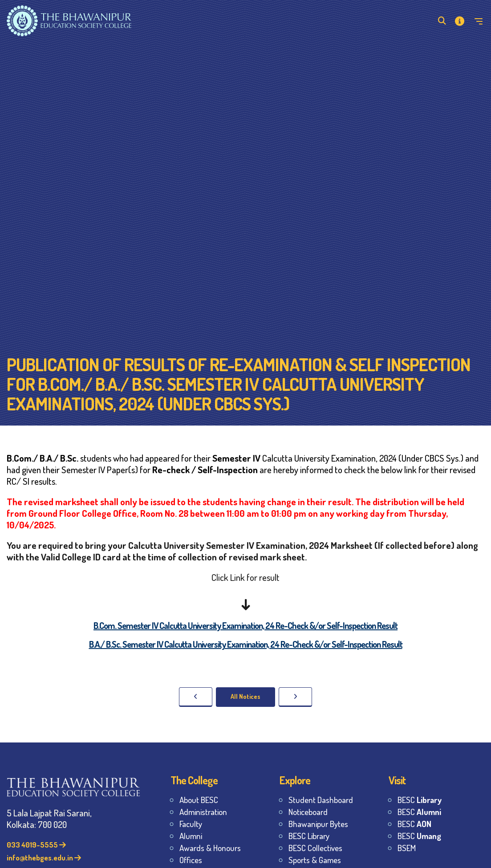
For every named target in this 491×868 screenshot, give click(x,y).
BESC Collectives (315, 848)
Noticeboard (308, 812)
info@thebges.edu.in (44, 858)
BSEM (407, 848)
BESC (420, 800)
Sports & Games (315, 860)
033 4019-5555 (36, 845)
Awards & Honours (210, 848)
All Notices (245, 696)
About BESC (199, 800)
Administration (203, 812)
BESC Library (309, 836)
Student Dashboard (321, 800)
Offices (191, 860)
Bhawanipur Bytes (318, 824)
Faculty (191, 824)
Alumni (191, 836)
